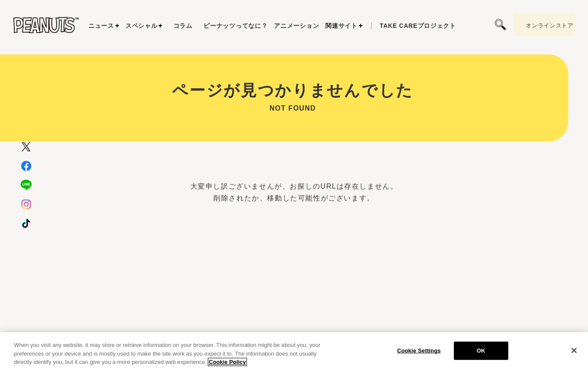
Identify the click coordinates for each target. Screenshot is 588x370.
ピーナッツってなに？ (235, 26)
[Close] (574, 356)
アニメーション (296, 26)
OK (481, 356)
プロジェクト (418, 26)
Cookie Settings (419, 356)
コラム (183, 26)
